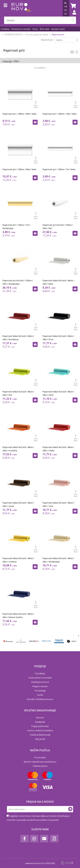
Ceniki (40, 695)
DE (66, 14)
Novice (35, 29)
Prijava (73, 16)
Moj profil (40, 739)
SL (65, 3)
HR (66, 7)
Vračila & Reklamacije (40, 735)
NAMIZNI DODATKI (13, 34)
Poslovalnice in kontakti (21, 29)
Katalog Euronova (40, 682)
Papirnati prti (58, 34)
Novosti (40, 718)
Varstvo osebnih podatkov (40, 730)
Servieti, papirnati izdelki (37, 34)
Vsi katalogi (40, 691)
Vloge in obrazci (40, 686)
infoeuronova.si (44, 699)
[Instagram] (34, 839)
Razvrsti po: (47, 40)
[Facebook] (25, 839)
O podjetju (5, 29)
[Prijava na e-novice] (70, 809)
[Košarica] (73, 6)
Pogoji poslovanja (40, 726)
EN (66, 10)
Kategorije (40, 722)
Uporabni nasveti (58, 29)
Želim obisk (45, 29)
